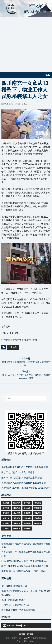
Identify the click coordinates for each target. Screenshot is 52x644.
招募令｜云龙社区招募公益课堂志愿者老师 (22, 477)
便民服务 (38, 503)
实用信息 (8, 104)
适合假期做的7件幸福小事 (14, 586)
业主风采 (17, 503)
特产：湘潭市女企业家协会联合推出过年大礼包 (25, 566)
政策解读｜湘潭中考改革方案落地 (18, 610)
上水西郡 (26, 638)
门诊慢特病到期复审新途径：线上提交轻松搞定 (25, 561)
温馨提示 (17, 523)
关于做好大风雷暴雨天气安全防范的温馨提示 (24, 483)
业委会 (22, 634)
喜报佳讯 (6, 513)
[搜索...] (26, 398)
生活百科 (38, 523)
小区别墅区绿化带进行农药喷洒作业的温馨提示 (25, 467)
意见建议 (17, 518)
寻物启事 (27, 513)
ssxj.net (32, 641)
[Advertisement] (26, 44)
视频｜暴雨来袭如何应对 (14, 600)
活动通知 (6, 523)
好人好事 (17, 513)
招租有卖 (27, 518)
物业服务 (27, 523)
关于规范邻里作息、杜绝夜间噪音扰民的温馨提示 (26, 488)
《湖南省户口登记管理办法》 (16, 605)
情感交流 (6, 518)
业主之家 (6, 503)
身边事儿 (27, 529)
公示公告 (27, 508)
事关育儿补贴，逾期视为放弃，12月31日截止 (24, 571)
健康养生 (17, 508)
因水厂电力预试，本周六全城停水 (18, 472)
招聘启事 (38, 518)
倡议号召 (6, 508)
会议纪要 (27, 503)
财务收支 (17, 529)
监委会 (30, 634)
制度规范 (38, 508)
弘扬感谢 (38, 513)
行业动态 (13, 347)
